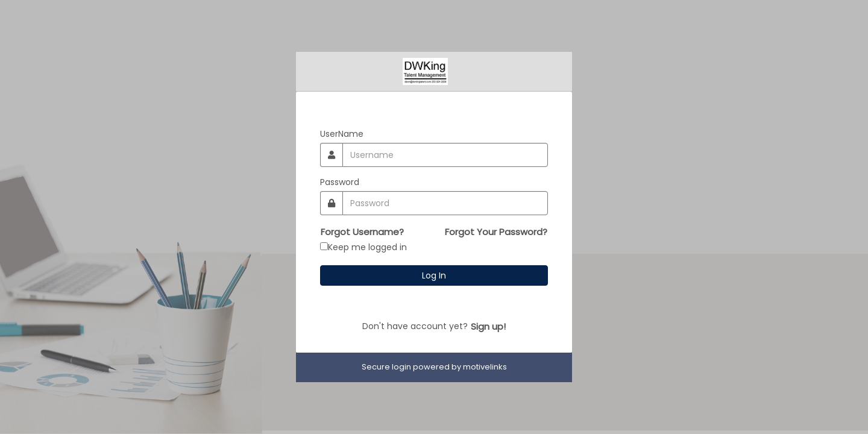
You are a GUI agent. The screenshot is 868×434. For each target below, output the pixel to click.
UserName (342, 134)
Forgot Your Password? (496, 232)
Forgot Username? (362, 232)
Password (340, 182)
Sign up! (488, 326)
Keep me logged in (367, 247)
